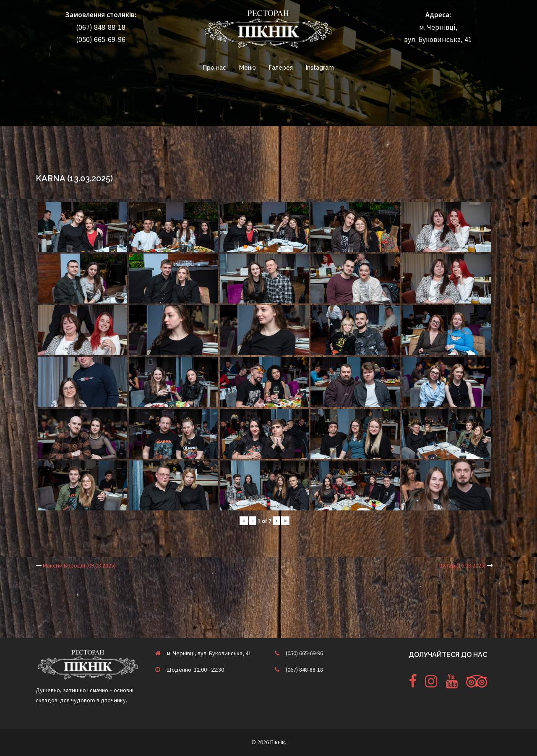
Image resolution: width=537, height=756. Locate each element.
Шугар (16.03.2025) (463, 565)
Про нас (215, 68)
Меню (248, 68)
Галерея (281, 68)
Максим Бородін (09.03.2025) (79, 565)
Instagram (320, 68)
